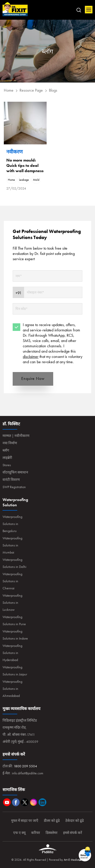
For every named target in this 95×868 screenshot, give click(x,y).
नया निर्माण (10, 443)
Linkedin (42, 802)
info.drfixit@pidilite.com (28, 773)
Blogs (53, 90)
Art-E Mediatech (74, 860)
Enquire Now (33, 378)
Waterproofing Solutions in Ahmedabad (12, 689)
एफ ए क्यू (19, 833)
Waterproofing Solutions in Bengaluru (12, 524)
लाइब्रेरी (7, 458)
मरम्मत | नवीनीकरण (16, 436)
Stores (7, 465)
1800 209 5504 (25, 766)
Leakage (24, 180)
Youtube (7, 802)
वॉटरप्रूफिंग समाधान (15, 472)
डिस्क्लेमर (52, 833)
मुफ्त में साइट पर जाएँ (25, 821)
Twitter (25, 802)
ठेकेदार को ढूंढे (75, 821)
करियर (36, 833)
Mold (36, 180)
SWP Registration (14, 487)
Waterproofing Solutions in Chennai (12, 581)
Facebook (16, 802)
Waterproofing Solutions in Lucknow (12, 602)
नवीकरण (14, 152)
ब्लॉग (6, 450)
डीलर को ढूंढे (52, 821)
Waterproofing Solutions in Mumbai (12, 545)
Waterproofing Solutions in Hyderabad (12, 653)
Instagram (34, 802)
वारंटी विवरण (11, 480)
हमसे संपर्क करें (73, 833)
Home (15, 9)
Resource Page (31, 90)
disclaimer (31, 357)
